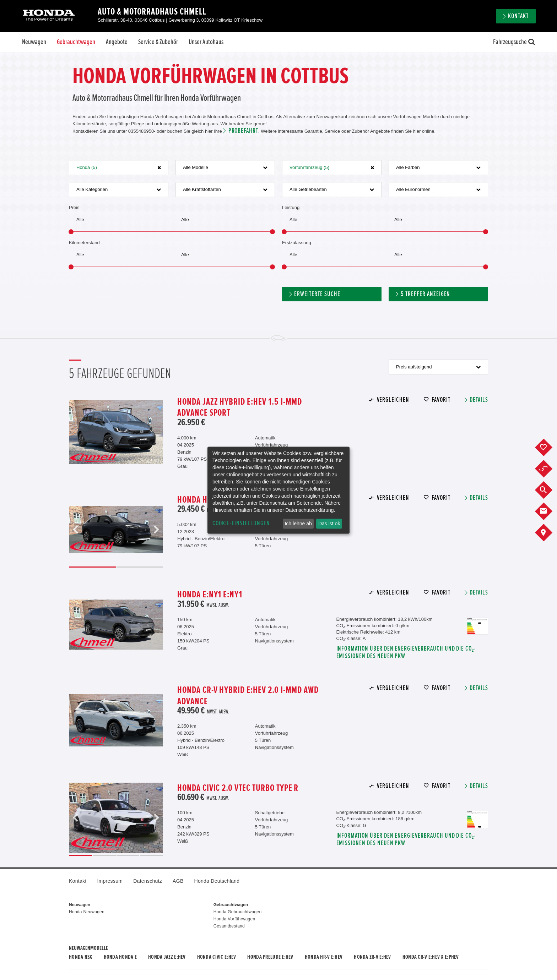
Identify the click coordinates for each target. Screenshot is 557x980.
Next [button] (156, 530)
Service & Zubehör (158, 42)
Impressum (110, 881)
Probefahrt (244, 131)
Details (479, 400)
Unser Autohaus (206, 42)
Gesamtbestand (229, 926)
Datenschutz (148, 881)
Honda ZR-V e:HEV (372, 957)
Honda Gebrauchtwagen (238, 912)
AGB (178, 881)
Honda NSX (81, 957)
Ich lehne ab (298, 524)
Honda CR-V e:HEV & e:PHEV (431, 957)
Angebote (117, 42)
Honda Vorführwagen (234, 919)
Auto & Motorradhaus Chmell (152, 12)
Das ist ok (329, 524)
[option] (116, 432)
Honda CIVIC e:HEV (217, 957)
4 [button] (151, 856)
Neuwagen (34, 42)
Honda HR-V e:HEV (324, 957)
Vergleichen (393, 400)
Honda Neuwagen (87, 912)
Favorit (441, 400)
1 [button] (93, 567)
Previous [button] (76, 530)
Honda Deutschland (217, 881)
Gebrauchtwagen (76, 42)
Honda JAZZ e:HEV (167, 957)
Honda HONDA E (120, 957)
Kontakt (518, 16)
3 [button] (128, 856)
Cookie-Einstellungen (241, 523)
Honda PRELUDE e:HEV (270, 957)
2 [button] (140, 567)
